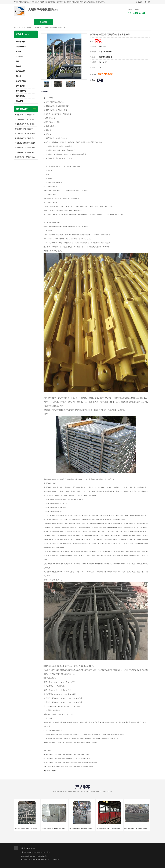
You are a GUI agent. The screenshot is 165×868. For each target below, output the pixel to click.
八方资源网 (33, 859)
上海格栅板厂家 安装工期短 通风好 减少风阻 (26, 152)
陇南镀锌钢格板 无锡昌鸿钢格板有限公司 (56, 828)
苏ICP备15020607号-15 (43, 852)
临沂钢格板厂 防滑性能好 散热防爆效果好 (26, 134)
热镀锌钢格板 (21, 81)
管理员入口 (48, 859)
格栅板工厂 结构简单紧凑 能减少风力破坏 (26, 143)
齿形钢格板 (20, 71)
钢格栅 (19, 66)
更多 (35, 109)
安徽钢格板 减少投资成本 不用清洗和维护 (26, 129)
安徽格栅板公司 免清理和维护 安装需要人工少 (26, 115)
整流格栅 (20, 101)
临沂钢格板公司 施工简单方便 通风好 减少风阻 (26, 119)
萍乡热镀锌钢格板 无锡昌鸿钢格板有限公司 (112, 828)
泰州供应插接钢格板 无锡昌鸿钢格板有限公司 (31, 828)
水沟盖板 (20, 56)
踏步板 (19, 52)
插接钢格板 (20, 96)
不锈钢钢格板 (21, 47)
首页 (23, 28)
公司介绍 (82, 22)
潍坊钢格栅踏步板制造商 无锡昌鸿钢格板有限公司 (87, 828)
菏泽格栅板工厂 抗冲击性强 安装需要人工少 (26, 124)
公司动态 (102, 22)
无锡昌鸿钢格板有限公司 (29, 856)
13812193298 (106, 74)
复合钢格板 (20, 86)
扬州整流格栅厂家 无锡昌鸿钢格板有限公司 (140, 828)
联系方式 (141, 22)
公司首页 (24, 22)
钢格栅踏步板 (21, 91)
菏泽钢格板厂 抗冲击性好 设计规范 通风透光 (26, 148)
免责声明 (41, 859)
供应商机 (43, 22)
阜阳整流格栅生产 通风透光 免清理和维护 (26, 157)
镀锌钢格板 (20, 42)
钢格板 (19, 76)
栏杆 (18, 61)
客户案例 (122, 22)
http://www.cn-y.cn (50, 771)
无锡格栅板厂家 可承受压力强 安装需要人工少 (26, 138)
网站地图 (56, 859)
